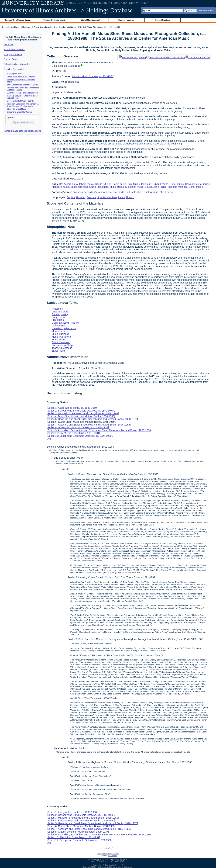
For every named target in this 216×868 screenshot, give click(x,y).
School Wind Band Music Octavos (21, 77)
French (130, 197)
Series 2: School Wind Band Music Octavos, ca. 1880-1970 (80, 411)
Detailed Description (14, 69)
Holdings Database (109, 10)
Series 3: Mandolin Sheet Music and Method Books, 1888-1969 (83, 413)
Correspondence (104, 192)
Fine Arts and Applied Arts (46, 27)
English (71, 197)
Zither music (196, 187)
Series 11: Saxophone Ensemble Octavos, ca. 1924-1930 (79, 436)
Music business (79, 187)
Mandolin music (60, 187)
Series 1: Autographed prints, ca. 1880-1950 (72, 408)
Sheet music (166, 192)
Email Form (113, 856)
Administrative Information (17, 64)
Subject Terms (11, 59)
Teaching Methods (177, 187)
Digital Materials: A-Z (90, 20)
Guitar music (177, 184)
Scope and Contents (14, 49)
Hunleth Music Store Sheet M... (93, 27)
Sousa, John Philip (155, 187)
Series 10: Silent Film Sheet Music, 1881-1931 (73, 433)
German (91, 197)
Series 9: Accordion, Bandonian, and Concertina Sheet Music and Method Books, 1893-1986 (99, 430)
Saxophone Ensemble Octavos (19, 112)
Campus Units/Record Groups (18, 20)
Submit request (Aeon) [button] (132, 58)
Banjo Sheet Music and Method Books (23, 85)
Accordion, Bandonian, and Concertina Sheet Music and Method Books (23, 105)
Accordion (69, 184)
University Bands (68, 27)
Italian (121, 197)
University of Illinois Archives (39, 10)
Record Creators (162, 20)
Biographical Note (13, 54)
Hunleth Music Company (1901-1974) (93, 76)
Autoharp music (85, 184)
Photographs (151, 192)
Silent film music (134, 187)
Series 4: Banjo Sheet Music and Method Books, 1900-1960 (81, 416)
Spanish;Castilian (107, 197)
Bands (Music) (103, 184)
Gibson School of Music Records (20, 101)
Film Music (134, 184)
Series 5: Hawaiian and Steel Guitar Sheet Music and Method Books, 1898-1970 (92, 419)
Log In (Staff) (108, 848)
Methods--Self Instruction (128, 192)
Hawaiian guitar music (198, 184)
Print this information (198, 58)
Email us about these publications (23, 131)
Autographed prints (15, 74)
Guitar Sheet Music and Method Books (23, 93)
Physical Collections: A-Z (54, 20)
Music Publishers (99, 187)
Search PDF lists (206, 10)
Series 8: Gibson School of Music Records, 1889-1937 (78, 427)
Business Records (83, 192)
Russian (81, 197)
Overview (9, 45)
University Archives (10, 27)
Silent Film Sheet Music (16, 109)
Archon (105, 865)
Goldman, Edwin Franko (155, 184)
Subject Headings (126, 20)
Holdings (26, 27)
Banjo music (119, 184)
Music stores (117, 187)
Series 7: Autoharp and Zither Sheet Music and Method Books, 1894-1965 (89, 425)
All (49, 439)
